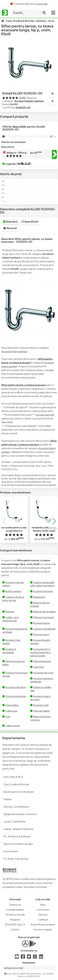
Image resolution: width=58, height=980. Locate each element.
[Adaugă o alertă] (53, 101)
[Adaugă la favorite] (53, 94)
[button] (54, 521)
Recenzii (10, 228)
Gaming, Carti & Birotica (16, 807)
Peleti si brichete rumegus (40, 718)
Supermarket (11, 851)
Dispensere (39, 597)
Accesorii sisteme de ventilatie (15, 630)
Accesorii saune (42, 623)
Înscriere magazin (43, 930)
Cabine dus (11, 711)
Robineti (10, 612)
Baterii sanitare (13, 591)
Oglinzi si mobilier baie (41, 689)
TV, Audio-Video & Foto (16, 859)
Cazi (8, 717)
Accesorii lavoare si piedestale (42, 680)
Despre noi (15, 905)
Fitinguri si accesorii (44, 617)
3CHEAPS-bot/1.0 (15, 925)
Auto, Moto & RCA (13, 777)
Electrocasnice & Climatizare (19, 792)
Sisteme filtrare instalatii (40, 604)
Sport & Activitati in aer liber (18, 844)
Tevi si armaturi (41, 635)
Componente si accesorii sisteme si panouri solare (40, 652)
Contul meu (43, 910)
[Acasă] (3, 21)
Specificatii (30, 222)
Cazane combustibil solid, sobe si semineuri (42, 584)
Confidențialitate (15, 910)
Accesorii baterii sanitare (29, 101)
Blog (43, 905)
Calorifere (39, 667)
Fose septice (12, 705)
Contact (15, 930)
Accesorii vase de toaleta (13, 584)
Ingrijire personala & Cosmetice (20, 814)
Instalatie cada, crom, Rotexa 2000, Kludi (44, 529)
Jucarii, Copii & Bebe (15, 822)
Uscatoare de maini (43, 673)
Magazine (15, 920)
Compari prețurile (45, 415)
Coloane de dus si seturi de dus (13, 599)
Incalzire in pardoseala (9, 651)
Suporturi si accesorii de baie (15, 674)
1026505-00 (23, 108)
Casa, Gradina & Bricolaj (16, 784)
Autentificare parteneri (43, 925)
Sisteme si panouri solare (14, 663)
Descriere (10, 222)
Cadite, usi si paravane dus (10, 619)
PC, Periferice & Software (17, 836)
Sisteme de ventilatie (44, 612)
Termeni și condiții (15, 915)
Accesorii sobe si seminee (40, 698)
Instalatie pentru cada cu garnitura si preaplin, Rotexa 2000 (14, 531)
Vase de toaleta (41, 711)
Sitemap (43, 915)
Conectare (42, 4)
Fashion (8, 799)
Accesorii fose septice (11, 642)
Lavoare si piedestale (44, 629)
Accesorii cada (41, 705)
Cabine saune (13, 726)
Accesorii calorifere (16, 687)
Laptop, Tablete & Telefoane (18, 829)
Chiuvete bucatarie (16, 696)
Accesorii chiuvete (43, 591)
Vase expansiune (42, 661)
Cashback (43, 920)
